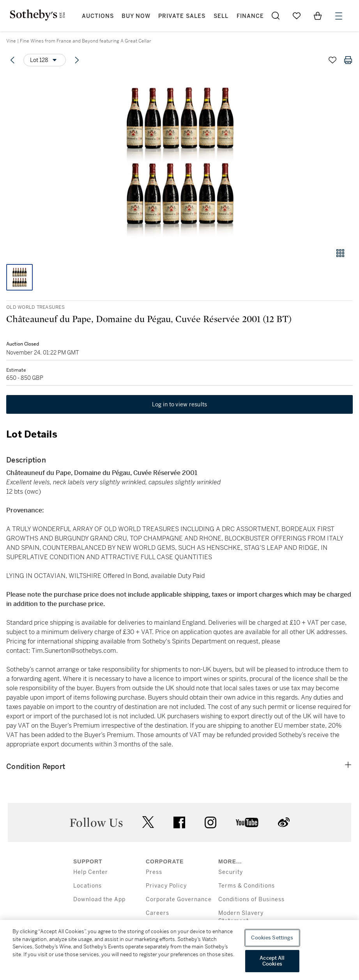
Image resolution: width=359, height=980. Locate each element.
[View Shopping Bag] (318, 16)
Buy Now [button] (136, 16)
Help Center (91, 872)
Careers (157, 913)
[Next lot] (77, 60)
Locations (88, 886)
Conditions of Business (251, 899)
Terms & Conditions (247, 886)
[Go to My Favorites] (297, 16)
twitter (148, 822)
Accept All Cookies (272, 961)
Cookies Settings (272, 938)
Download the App (99, 899)
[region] (179, 950)
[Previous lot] (12, 60)
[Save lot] (332, 60)
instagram (210, 822)
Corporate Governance (179, 899)
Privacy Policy (166, 886)
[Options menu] (45, 60)
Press (154, 872)
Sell (221, 16)
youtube (247, 822)
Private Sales (182, 16)
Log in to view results (180, 404)
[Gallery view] (340, 253)
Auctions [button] (98, 16)
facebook (179, 822)
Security (231, 872)
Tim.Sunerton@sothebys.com (74, 651)
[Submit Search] (276, 16)
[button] (179, 157)
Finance (250, 16)
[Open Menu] (339, 16)
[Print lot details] (348, 60)
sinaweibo (284, 822)
